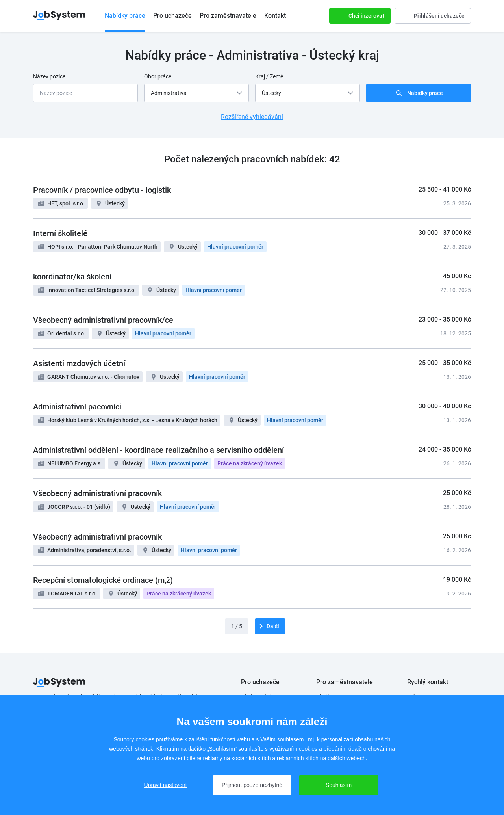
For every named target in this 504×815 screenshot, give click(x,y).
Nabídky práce (125, 16)
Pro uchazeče (172, 16)
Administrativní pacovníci (77, 407)
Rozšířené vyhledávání (252, 117)
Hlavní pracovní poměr (235, 247)
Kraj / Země (269, 76)
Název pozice (49, 76)
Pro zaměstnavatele (228, 16)
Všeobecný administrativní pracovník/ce (103, 320)
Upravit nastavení (166, 785)
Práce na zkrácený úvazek (250, 463)
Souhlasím (339, 785)
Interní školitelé (60, 233)
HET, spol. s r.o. (66, 203)
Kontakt (275, 16)
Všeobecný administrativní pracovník (97, 493)
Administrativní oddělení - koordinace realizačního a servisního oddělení (158, 450)
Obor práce (158, 76)
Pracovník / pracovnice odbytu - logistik (102, 190)
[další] (270, 626)
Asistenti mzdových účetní (79, 363)
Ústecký (115, 203)
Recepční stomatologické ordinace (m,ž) (103, 580)
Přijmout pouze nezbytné (252, 785)
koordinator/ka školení (72, 277)
